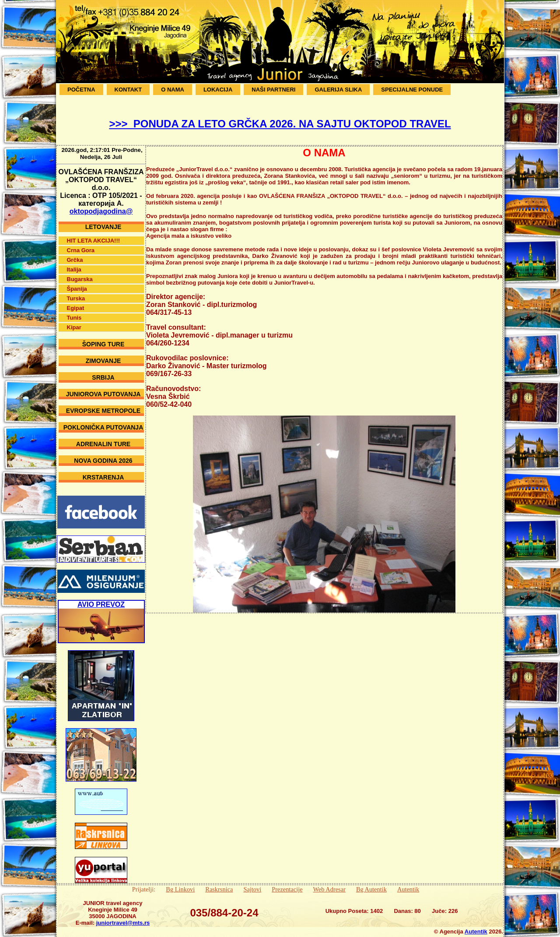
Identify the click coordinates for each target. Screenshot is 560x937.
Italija (74, 263)
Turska (76, 292)
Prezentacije (287, 883)
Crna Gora (81, 244)
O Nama (173, 90)
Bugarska (80, 273)
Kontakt (128, 90)
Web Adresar (329, 883)
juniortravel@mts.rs (123, 916)
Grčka (75, 253)
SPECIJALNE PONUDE (412, 90)
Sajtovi (252, 883)
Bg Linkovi (180, 883)
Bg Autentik (371, 883)
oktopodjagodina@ (101, 205)
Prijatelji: (144, 883)
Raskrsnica (219, 883)
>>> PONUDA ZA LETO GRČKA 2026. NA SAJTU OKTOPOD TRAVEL (280, 124)
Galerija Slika (338, 90)
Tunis (74, 311)
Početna (81, 90)
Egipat (76, 301)
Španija (77, 282)
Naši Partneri (273, 90)
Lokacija (218, 90)
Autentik (408, 883)
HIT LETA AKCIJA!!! (94, 234)
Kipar (74, 321)
